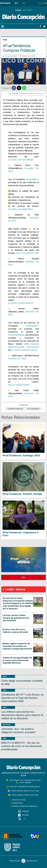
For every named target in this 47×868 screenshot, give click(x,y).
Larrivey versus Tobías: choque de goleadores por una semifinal (16, 618)
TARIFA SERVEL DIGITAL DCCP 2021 (25, 791)
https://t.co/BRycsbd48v (19, 385)
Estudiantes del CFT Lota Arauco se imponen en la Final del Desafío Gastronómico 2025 (22, 698)
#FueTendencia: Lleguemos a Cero (20, 534)
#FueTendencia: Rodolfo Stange (22, 494)
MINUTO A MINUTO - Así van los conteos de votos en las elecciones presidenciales (22, 746)
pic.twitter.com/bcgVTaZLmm (24, 350)
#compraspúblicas (16, 335)
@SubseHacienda (16, 347)
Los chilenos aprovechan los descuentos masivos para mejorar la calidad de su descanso (22, 715)
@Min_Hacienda (32, 344)
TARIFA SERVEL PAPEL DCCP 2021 (25, 795)
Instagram (24, 811)
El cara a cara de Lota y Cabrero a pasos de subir (15, 631)
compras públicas (15, 409)
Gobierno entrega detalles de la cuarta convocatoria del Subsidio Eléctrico (17, 660)
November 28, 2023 (17, 359)
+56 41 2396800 (25, 782)
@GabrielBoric (32, 179)
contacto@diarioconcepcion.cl (25, 787)
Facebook (23, 815)
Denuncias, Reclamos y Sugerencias (24, 806)
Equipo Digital (12, 56)
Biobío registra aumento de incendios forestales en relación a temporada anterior (17, 646)
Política (7, 725)
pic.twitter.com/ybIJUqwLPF (21, 303)
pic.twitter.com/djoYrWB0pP (21, 160)
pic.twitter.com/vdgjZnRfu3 (20, 209)
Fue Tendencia (33, 409)
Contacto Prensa (17, 803)
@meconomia (33, 347)
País (5, 676)
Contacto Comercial (18, 800)
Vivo (23, 577)
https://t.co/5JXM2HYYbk (27, 253)
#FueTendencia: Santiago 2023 (21, 455)
